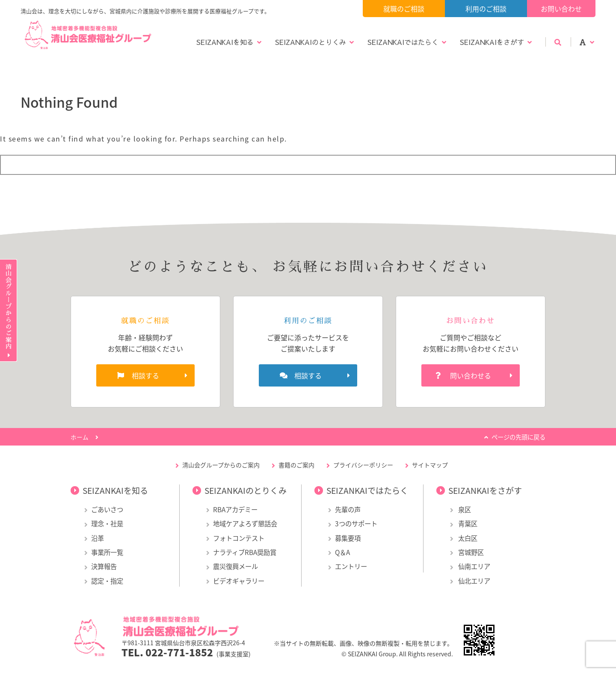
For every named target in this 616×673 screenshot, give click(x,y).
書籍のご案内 (296, 465)
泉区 (464, 509)
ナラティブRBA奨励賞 (245, 552)
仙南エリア (474, 566)
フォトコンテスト (239, 538)
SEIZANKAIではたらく (403, 42)
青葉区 (467, 524)
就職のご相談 (404, 9)
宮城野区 (470, 552)
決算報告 (104, 566)
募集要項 (348, 538)
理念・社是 (107, 524)
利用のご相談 (486, 9)
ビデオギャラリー (239, 581)
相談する (145, 375)
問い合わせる (471, 375)
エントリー (351, 566)
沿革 (98, 538)
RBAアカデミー (235, 509)
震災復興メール (235, 566)
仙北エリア (474, 581)
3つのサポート (356, 524)
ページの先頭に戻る (518, 437)
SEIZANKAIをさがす (492, 42)
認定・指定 (107, 581)
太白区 (467, 538)
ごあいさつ (107, 509)
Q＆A (342, 552)
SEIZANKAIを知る (225, 42)
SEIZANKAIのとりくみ (311, 42)
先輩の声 (348, 509)
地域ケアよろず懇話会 (245, 524)
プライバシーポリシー (363, 465)
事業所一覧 (107, 552)
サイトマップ (430, 465)
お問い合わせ (561, 9)
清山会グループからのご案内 (221, 465)
